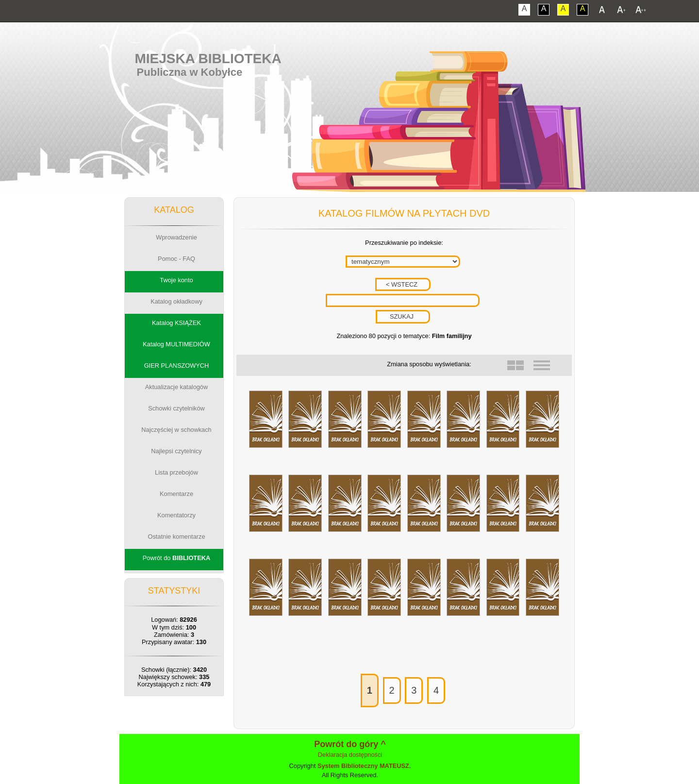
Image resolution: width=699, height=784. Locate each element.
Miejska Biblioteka (208, 59)
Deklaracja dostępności (350, 755)
